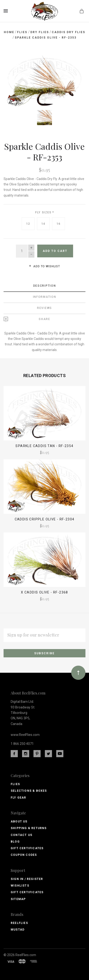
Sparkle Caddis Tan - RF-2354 (44, 446)
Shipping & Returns (29, 828)
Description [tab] (45, 286)
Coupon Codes (24, 855)
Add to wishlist (44, 266)
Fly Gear (19, 798)
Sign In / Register (27, 879)
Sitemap (18, 899)
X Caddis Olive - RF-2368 (44, 592)
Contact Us (21, 835)
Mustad (18, 930)
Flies (15, 784)
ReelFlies (19, 923)
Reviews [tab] (44, 308)
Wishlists (20, 886)
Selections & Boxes (29, 791)
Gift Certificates (27, 848)
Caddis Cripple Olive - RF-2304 (45, 519)
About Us (19, 822)
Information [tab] (45, 297)
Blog (15, 842)
